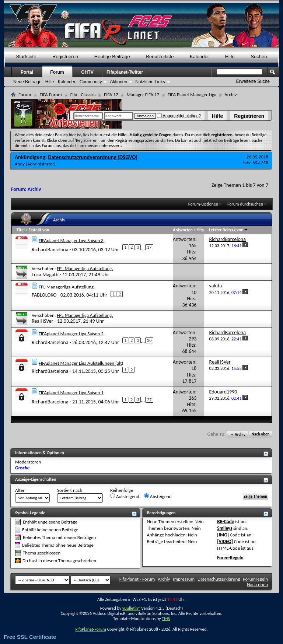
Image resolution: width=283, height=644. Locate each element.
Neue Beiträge (27, 82)
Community (91, 82)
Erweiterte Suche (253, 81)
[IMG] (223, 535)
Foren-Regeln (230, 558)
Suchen (259, 57)
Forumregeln (255, 579)
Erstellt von (39, 230)
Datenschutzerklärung (219, 579)
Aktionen (118, 82)
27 (149, 400)
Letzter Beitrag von (228, 230)
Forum (57, 72)
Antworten (183, 230)
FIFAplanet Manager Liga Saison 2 (71, 334)
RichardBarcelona (50, 249)
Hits (200, 230)
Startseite (26, 57)
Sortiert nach (70, 490)
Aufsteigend (125, 496)
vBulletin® (131, 608)
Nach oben (260, 435)
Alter (20, 490)
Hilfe (217, 116)
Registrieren (249, 116)
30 (149, 340)
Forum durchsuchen (245, 204)
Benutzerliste (160, 57)
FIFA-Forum (50, 94)
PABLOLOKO (44, 295)
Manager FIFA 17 (143, 94)
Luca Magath (45, 275)
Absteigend (158, 496)
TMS (166, 619)
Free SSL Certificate (30, 637)
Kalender (199, 57)
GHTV (87, 72)
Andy (20, 164)
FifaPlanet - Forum (137, 579)
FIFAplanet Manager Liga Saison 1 (71, 393)
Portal (27, 72)
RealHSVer (42, 321)
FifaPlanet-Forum (90, 629)
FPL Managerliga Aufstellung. (85, 268)
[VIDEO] (225, 541)
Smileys (225, 528)
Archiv (164, 579)
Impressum (184, 579)
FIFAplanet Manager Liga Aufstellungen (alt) (81, 363)
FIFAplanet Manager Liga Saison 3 (71, 240)
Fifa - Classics (83, 94)
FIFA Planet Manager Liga (192, 94)
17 (149, 247)
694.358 (260, 163)
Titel (21, 230)
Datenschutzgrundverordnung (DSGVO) (93, 157)
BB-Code (226, 521)
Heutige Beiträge (112, 57)
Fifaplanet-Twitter (125, 72)
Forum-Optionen (203, 204)
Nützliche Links (150, 82)
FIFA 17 (111, 94)
